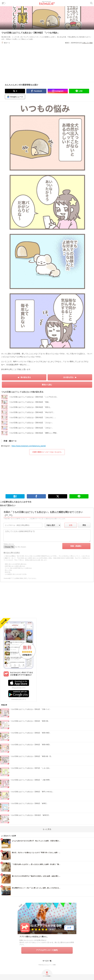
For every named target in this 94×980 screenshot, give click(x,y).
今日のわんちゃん (43, 965)
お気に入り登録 (87, 43)
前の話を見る (26, 377)
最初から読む (47, 385)
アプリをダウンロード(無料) (47, 950)
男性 (84, 525)
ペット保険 (53, 965)
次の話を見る (68, 377)
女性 (71, 525)
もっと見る (47, 829)
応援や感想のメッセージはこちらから (47, 452)
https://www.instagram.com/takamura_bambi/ (29, 446)
